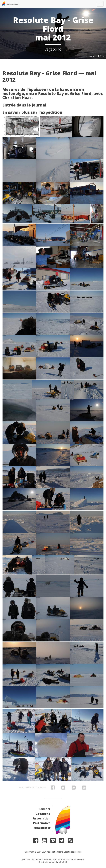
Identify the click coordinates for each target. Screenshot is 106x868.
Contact (44, 809)
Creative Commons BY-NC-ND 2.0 (53, 862)
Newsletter (42, 828)
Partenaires (42, 823)
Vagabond (43, 814)
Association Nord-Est (57, 852)
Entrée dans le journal (24, 105)
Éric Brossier (75, 852)
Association (42, 818)
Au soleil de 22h (97, 56)
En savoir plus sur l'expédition (32, 112)
